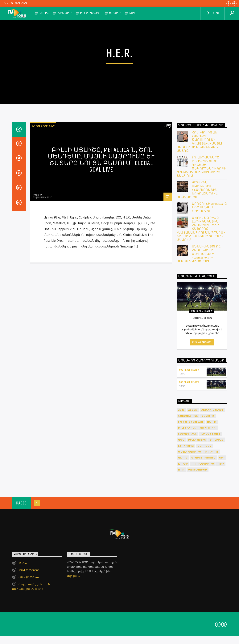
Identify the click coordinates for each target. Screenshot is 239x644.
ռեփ (221, 561)
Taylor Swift (210, 531)
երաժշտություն (203, 555)
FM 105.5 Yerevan (191, 519)
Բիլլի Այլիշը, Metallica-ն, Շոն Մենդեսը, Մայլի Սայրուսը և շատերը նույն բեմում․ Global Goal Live (101, 257)
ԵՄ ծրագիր (90, 13)
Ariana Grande (212, 507)
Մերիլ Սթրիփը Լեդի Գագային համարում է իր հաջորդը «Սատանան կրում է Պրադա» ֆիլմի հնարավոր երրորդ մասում (201, 326)
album (193, 507)
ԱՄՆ (181, 537)
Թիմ (133, 13)
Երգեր (115, 13)
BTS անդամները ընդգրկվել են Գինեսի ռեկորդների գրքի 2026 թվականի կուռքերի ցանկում (201, 264)
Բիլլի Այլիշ (197, 537)
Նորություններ (43, 223)
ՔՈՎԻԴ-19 (212, 549)
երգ (222, 555)
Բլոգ (44, 13)
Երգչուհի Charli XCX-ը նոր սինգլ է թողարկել (209, 305)
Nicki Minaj (208, 525)
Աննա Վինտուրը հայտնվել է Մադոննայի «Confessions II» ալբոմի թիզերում (199, 351)
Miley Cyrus (187, 525)
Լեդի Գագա (186, 543)
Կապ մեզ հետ (15, 3)
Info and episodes (202, 440)
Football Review (189, 467)
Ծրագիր (64, 13)
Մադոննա (204, 543)
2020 (181, 507)
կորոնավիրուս (203, 561)
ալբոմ (183, 555)
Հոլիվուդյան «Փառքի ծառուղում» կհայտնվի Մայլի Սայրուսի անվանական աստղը (200, 239)
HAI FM (212, 519)
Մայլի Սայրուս (190, 549)
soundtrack (187, 531)
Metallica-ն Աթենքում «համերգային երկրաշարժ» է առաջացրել (197, 287)
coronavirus (188, 513)
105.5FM (38, 292)
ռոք (181, 567)
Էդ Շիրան (217, 537)
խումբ (183, 561)
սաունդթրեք (198, 567)
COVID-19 (208, 513)
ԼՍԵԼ (213, 13)
